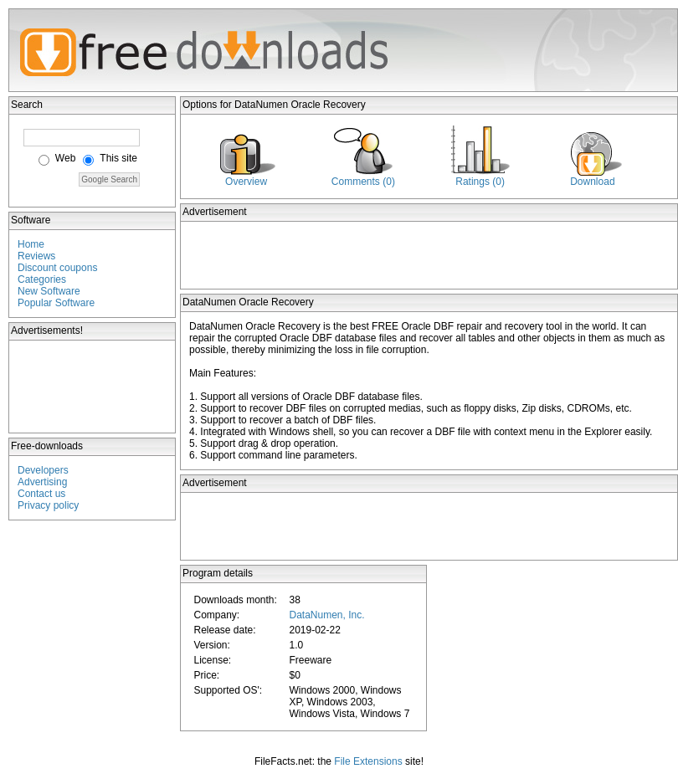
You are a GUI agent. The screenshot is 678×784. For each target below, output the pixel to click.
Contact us (41, 494)
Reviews (36, 256)
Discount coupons (57, 268)
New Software (49, 291)
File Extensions (368, 761)
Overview (246, 182)
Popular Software (56, 303)
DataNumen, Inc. (326, 615)
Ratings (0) (480, 182)
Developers (43, 470)
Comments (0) (363, 182)
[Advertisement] (93, 387)
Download (592, 182)
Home (31, 244)
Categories (42, 279)
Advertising (42, 482)
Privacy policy (48, 505)
